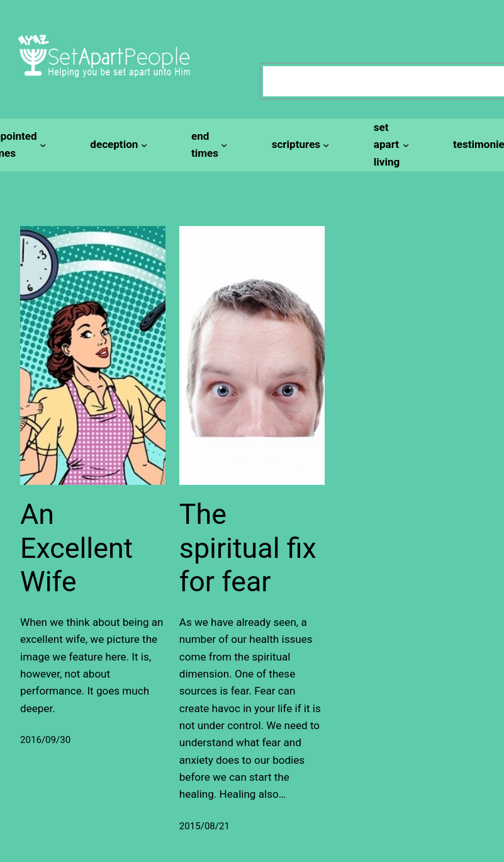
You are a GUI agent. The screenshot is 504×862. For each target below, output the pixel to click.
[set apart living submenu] (389, 145)
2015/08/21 (204, 826)
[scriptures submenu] (299, 145)
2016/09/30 (45, 740)
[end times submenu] (208, 145)
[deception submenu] (117, 145)
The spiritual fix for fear (248, 548)
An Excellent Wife (76, 548)
